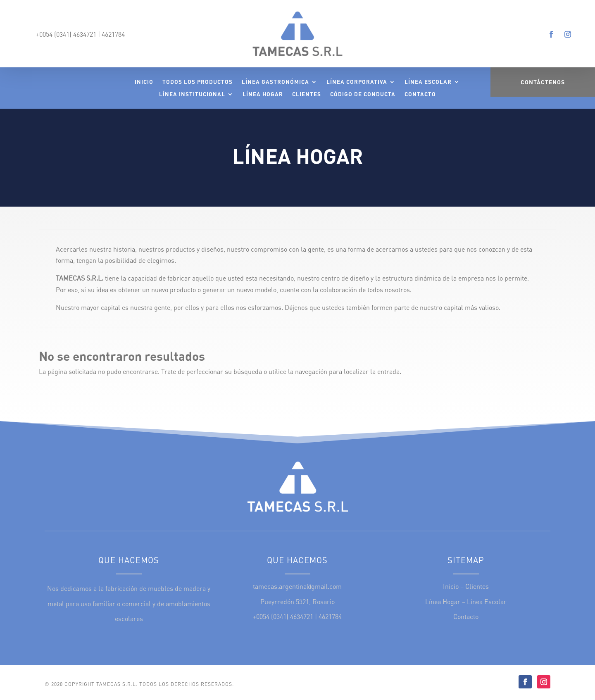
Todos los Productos (198, 82)
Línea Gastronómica (275, 82)
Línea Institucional (192, 94)
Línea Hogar (263, 94)
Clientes (307, 94)
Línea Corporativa (357, 82)
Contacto (420, 94)
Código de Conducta (363, 94)
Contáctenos (543, 82)
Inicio (144, 82)
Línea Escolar (428, 82)
